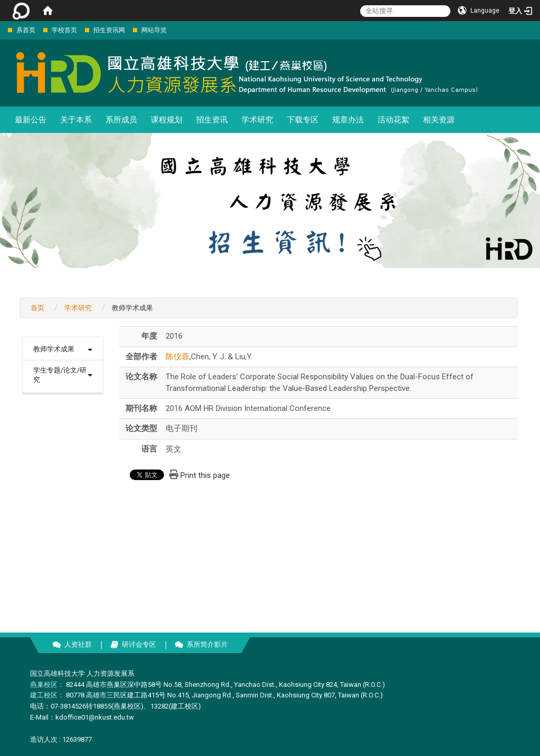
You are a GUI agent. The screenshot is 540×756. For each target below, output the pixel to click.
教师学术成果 (54, 349)
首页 (37, 308)
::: (2, 30)
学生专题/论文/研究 (60, 375)
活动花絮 (393, 120)
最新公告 (31, 120)
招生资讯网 (109, 30)
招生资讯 (212, 120)
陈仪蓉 (177, 357)
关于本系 (76, 120)
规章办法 (348, 120)
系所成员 (121, 120)
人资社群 (78, 644)
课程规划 (167, 120)
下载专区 (303, 120)
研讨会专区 (139, 644)
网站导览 (154, 30)
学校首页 (64, 30)
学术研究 (257, 120)
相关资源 (439, 120)
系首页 (26, 30)
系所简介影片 (207, 644)
